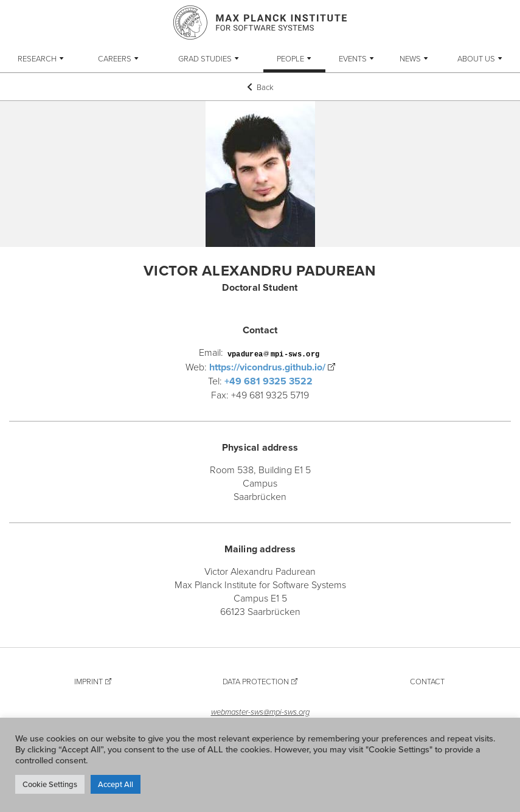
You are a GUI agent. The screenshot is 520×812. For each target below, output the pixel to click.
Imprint (88, 681)
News (410, 58)
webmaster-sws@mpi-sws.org (260, 712)
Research (37, 58)
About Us (476, 58)
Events (353, 58)
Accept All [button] (116, 784)
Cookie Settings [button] (50, 784)
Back (260, 87)
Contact (427, 681)
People (290, 58)
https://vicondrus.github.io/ (267, 367)
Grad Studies (205, 58)
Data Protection (256, 681)
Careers (115, 58)
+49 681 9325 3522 (269, 381)
